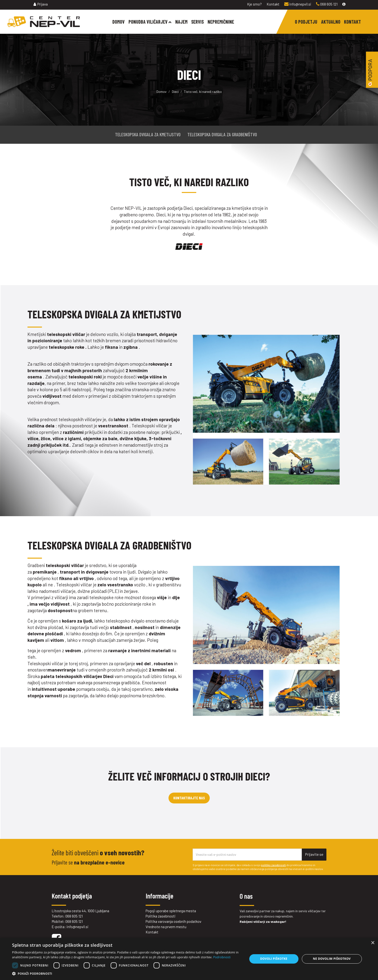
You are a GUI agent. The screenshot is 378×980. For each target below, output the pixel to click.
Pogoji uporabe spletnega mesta (171, 911)
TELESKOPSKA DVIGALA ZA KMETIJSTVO (148, 134)
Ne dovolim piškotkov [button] (332, 959)
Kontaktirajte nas (189, 798)
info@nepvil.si (298, 4)
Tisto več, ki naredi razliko (203, 92)
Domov (162, 92)
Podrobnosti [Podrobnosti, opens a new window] (222, 957)
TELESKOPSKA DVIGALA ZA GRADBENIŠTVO (222, 134)
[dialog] (189, 959)
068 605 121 (327, 4)
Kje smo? (254, 4)
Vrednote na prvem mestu (166, 927)
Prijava (41, 4)
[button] (126, 974)
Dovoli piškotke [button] (274, 959)
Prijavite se (314, 854)
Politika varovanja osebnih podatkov (173, 921)
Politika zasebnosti (161, 916)
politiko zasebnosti (273, 865)
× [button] (373, 943)
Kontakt (273, 4)
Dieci (175, 92)
